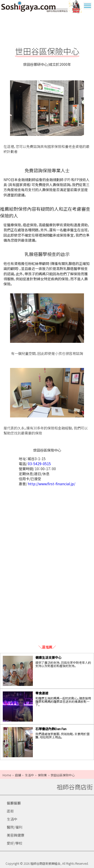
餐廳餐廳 (14, 803)
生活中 (12, 819)
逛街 (10, 811)
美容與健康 (16, 835)
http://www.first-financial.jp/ (52, 484)
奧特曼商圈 (75, 8)
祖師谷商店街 (34, 8)
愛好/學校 (15, 843)
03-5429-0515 (39, 464)
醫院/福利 (15, 827)
